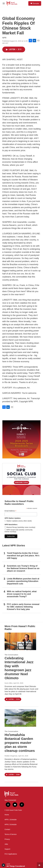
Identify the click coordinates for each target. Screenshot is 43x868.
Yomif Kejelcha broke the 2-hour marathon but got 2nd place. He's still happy (23, 556)
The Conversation (11, 655)
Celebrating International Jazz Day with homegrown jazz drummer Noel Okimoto (19, 668)
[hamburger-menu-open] (4, 3)
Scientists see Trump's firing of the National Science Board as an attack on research (23, 568)
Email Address (10, 511)
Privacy (7, 839)
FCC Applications (11, 854)
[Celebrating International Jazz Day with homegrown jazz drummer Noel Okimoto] (20, 641)
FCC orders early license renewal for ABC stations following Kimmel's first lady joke (23, 607)
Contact (7, 829)
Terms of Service (11, 834)
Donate (36, 3)
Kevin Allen (9, 683)
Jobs (6, 844)
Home (7, 815)
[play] (3, 865)
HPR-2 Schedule (11, 825)
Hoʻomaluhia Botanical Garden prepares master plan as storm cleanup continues (20, 743)
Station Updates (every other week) (19, 521)
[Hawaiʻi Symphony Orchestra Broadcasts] (21, 439)
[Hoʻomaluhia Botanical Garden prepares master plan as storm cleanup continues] (20, 718)
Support (7, 849)
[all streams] (40, 865)
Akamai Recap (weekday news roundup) (21, 527)
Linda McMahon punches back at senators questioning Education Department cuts (23, 581)
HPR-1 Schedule (11, 820)
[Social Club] (21, 479)
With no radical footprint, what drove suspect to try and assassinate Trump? (22, 594)
